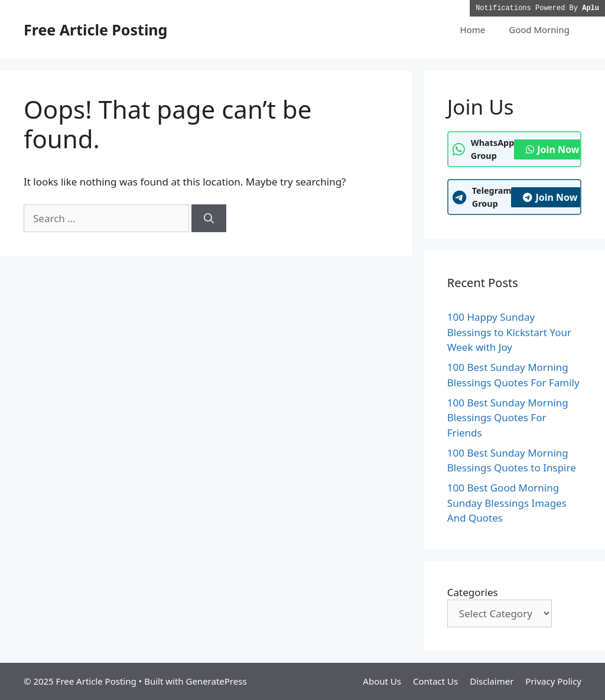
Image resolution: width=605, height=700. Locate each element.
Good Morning (539, 30)
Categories (473, 592)
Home (473, 30)
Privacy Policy (553, 681)
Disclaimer (492, 681)
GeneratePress (216, 681)
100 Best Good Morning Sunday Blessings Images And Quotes (507, 503)
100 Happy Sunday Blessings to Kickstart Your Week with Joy (509, 332)
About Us (382, 681)
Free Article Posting (95, 30)
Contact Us (435, 681)
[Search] (209, 219)
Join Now (552, 149)
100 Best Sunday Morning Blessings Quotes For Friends (508, 418)
